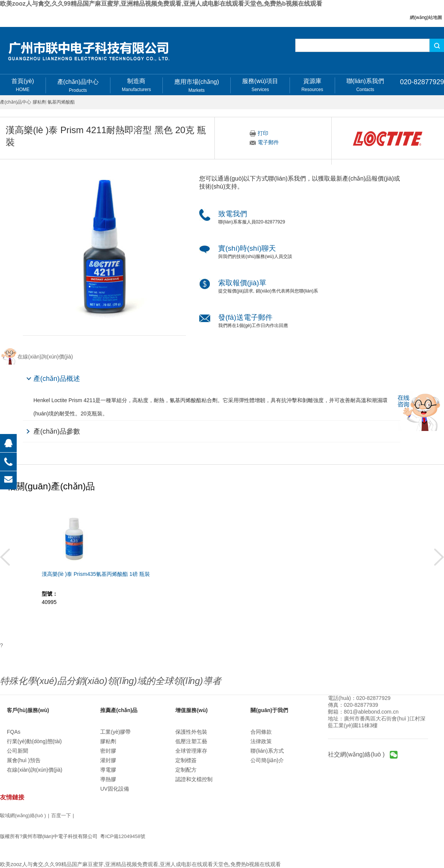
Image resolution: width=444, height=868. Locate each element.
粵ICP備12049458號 (123, 836)
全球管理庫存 (191, 751)
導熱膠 (108, 779)
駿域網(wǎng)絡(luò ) (23, 815)
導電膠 (108, 770)
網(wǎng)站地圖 (426, 17)
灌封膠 (108, 760)
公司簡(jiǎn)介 (267, 760)
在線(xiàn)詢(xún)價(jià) (35, 770)
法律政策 (261, 741)
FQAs (14, 732)
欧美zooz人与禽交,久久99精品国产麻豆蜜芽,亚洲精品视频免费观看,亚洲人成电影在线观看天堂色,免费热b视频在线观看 (161, 4)
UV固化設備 (114, 789)
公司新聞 (17, 751)
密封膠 (108, 751)
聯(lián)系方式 (267, 751)
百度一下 (61, 815)
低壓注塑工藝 (191, 741)
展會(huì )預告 (24, 760)
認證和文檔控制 (194, 779)
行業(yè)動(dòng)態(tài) (34, 741)
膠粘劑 (108, 741)
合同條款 (261, 732)
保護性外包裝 (191, 732)
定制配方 (186, 770)
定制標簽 (186, 760)
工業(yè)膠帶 (115, 732)
